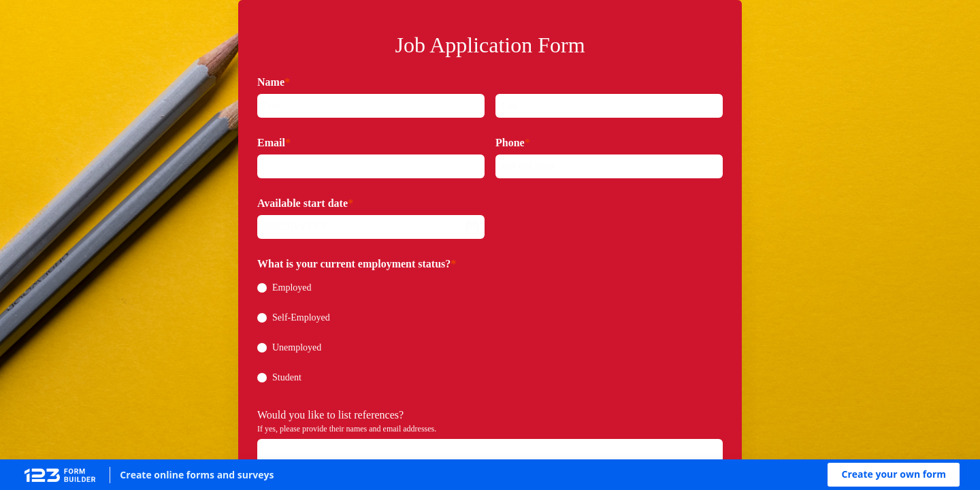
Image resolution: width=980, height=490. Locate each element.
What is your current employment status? (354, 264)
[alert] (371, 227)
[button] (894, 475)
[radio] (262, 288)
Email (271, 143)
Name (271, 82)
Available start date (303, 203)
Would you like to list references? (330, 415)
